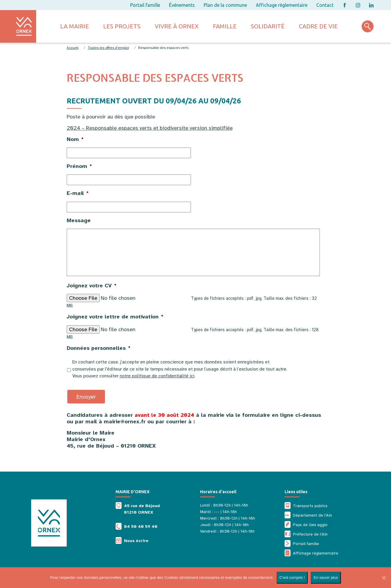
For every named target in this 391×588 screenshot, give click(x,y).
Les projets (122, 26)
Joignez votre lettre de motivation (115, 317)
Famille (225, 26)
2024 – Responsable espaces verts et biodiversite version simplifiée (150, 128)
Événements (182, 5)
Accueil (73, 48)
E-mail (78, 193)
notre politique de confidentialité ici (157, 376)
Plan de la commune (225, 5)
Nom (75, 139)
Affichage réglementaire (282, 5)
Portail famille (145, 5)
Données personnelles (99, 348)
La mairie (75, 26)
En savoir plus (326, 577)
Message (79, 220)
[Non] (384, 578)
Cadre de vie (318, 26)
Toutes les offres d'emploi (108, 48)
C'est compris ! (292, 577)
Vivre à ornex (177, 26)
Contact (325, 5)
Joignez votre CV (92, 286)
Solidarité (268, 26)
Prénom (79, 166)
